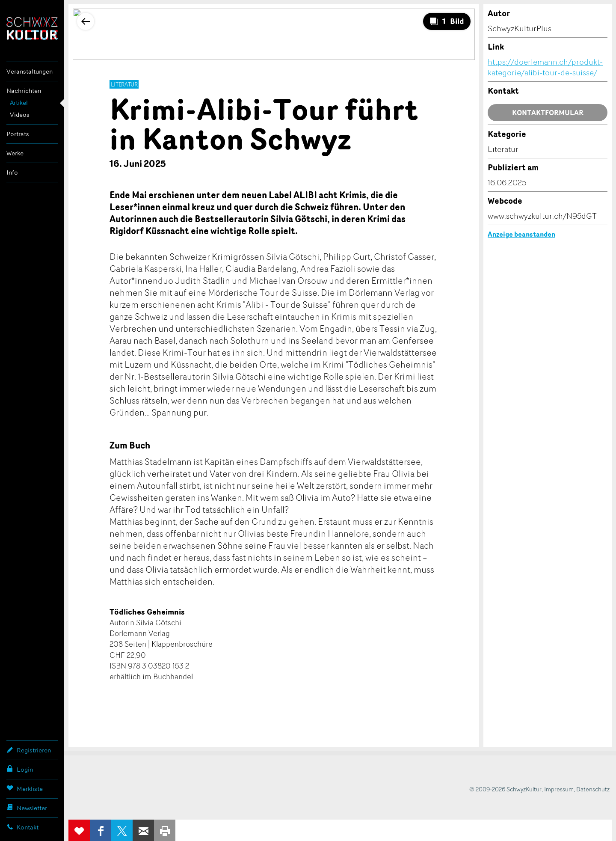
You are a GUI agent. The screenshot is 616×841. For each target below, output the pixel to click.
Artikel (19, 103)
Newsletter (27, 808)
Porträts (18, 134)
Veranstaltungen (30, 71)
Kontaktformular (548, 113)
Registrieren (29, 750)
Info (12, 172)
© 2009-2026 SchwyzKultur (505, 789)
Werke (15, 153)
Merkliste (25, 788)
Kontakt (22, 827)
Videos (20, 114)
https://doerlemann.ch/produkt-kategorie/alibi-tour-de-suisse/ (545, 67)
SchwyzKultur (32, 28)
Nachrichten (24, 91)
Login (20, 769)
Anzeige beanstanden (521, 234)
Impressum (559, 789)
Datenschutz (593, 789)
